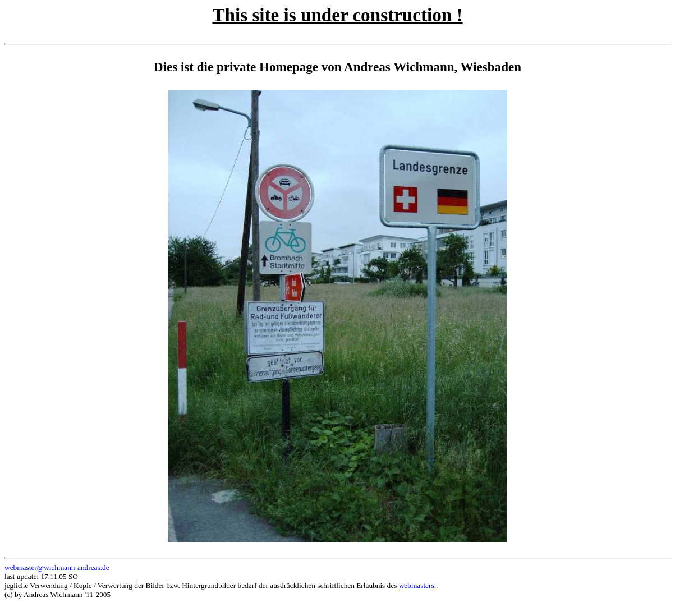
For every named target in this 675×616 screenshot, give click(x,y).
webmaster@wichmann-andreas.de (57, 567)
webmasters (417, 585)
